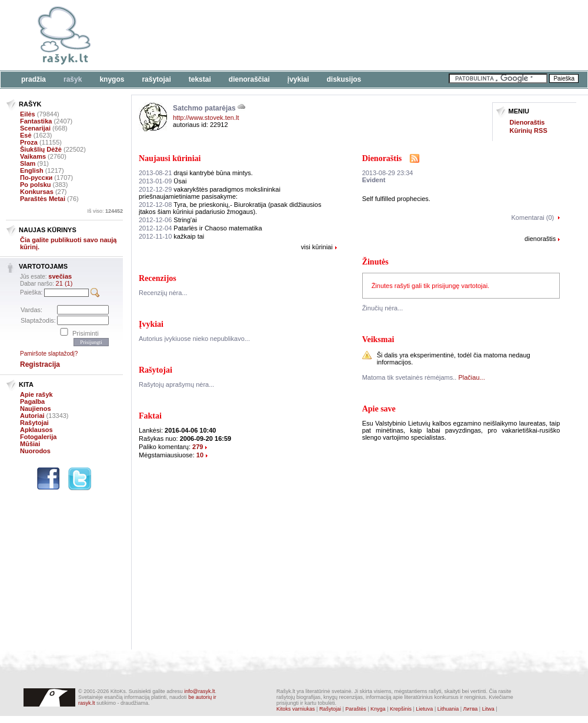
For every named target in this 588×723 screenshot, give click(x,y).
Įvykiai (298, 79)
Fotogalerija (38, 437)
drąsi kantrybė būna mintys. (196, 173)
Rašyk (73, 79)
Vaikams (33, 156)
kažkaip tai (171, 236)
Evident (374, 180)
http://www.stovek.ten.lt (206, 118)
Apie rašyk (36, 394)
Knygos (112, 79)
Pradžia (34, 79)
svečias (60, 276)
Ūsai (163, 181)
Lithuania (448, 709)
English (32, 170)
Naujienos (36, 409)
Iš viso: (105, 211)
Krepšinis (401, 709)
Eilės (28, 114)
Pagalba (32, 401)
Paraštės (356, 709)
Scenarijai (35, 128)
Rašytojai (156, 79)
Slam (28, 163)
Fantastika (36, 121)
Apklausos (36, 430)
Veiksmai (378, 339)
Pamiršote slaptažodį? (49, 354)
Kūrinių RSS (529, 130)
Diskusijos (344, 79)
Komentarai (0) (533, 217)
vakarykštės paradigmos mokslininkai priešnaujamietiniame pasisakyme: (210, 193)
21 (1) (64, 283)
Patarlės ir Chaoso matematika (201, 228)
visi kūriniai (317, 247)
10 (200, 455)
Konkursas (37, 192)
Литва (471, 709)
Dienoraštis (527, 122)
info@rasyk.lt (199, 691)
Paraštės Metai (43, 199)
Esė (26, 135)
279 (198, 447)
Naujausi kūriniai (170, 158)
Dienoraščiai (249, 79)
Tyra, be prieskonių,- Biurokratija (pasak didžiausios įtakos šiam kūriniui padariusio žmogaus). (230, 208)
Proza (29, 142)
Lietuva (424, 709)
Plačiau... (471, 377)
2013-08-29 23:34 (388, 173)
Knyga (378, 709)
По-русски (36, 178)
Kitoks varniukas (296, 709)
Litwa (488, 709)
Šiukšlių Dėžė (41, 149)
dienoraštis (540, 239)
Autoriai (32, 416)
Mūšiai (30, 444)
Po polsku (36, 185)
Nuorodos (35, 451)
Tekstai (200, 79)
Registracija (40, 364)
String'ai (168, 220)
